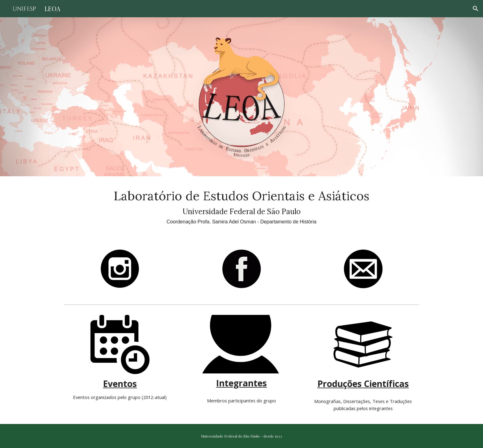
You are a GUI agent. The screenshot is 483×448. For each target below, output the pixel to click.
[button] (476, 9)
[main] (241, 206)
